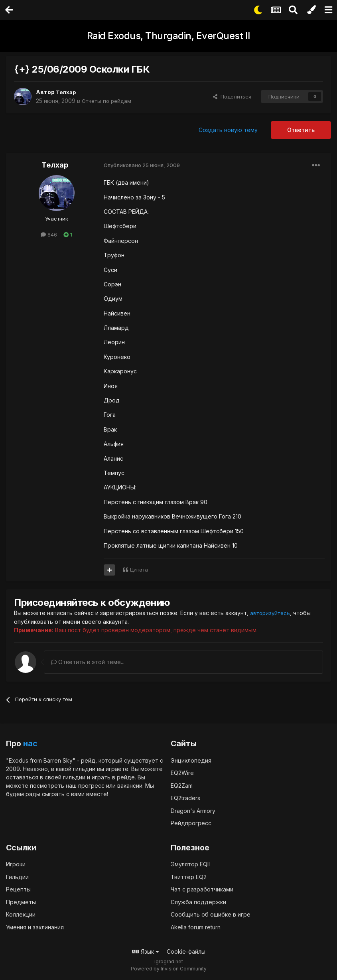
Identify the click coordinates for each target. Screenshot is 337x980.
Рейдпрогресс (191, 823)
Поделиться (232, 97)
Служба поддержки (198, 902)
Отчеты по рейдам (108, 101)
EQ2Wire (182, 772)
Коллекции (21, 914)
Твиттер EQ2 (189, 876)
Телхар (66, 92)
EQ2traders (185, 798)
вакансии (130, 785)
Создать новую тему (228, 130)
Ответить (301, 130)
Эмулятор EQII (190, 864)
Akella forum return (196, 927)
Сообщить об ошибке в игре (211, 914)
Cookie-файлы (186, 951)
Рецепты (18, 889)
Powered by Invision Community (169, 968)
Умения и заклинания (35, 927)
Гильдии (17, 876)
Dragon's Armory (193, 810)
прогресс (91, 785)
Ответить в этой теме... (88, 662)
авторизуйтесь (271, 613)
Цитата (139, 570)
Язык (146, 951)
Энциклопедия (191, 760)
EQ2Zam (182, 785)
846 (49, 235)
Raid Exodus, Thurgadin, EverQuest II (169, 36)
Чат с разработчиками (202, 889)
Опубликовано (142, 165)
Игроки (16, 864)
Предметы (21, 902)
